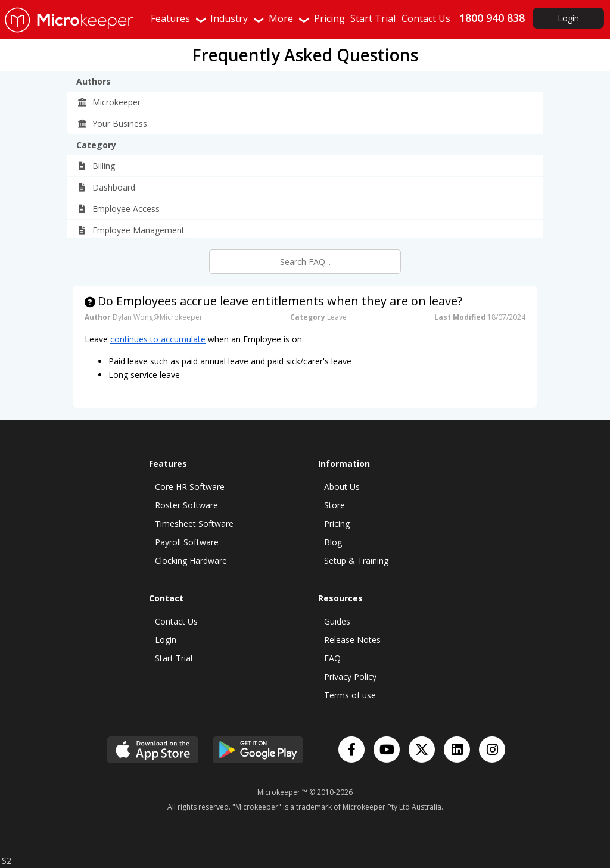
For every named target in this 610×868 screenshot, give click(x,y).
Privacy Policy (350, 677)
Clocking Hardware (191, 561)
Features (179, 18)
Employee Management (131, 230)
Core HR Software (190, 487)
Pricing (337, 524)
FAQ (332, 658)
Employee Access (118, 209)
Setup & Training (356, 561)
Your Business (112, 124)
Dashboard (106, 187)
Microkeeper (109, 102)
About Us (342, 487)
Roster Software (186, 505)
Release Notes (352, 640)
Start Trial (174, 658)
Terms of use (350, 695)
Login (568, 18)
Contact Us (176, 621)
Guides (337, 621)
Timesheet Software (194, 524)
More (290, 18)
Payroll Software (187, 542)
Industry (238, 18)
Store (334, 505)
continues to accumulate (158, 339)
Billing (96, 166)
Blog (333, 542)
